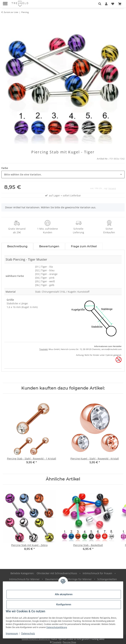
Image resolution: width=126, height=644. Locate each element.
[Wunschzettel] (113, 4)
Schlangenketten (107, 579)
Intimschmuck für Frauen (97, 573)
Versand (112, 188)
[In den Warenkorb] (4, 19)
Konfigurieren (64, 604)
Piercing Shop (69, 642)
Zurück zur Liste (11, 12)
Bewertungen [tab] (49, 246)
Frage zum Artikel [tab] (84, 246)
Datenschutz (28, 634)
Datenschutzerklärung (57, 627)
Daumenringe (53, 579)
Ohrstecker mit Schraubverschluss (57, 573)
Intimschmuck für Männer (24, 579)
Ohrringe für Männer (79, 579)
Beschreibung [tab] (17, 246)
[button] (100, 4)
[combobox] (63, 174)
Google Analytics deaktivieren (36, 639)
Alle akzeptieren (64, 594)
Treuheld (43, 349)
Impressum (12, 634)
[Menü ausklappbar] (5, 2)
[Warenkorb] (120, 4)
